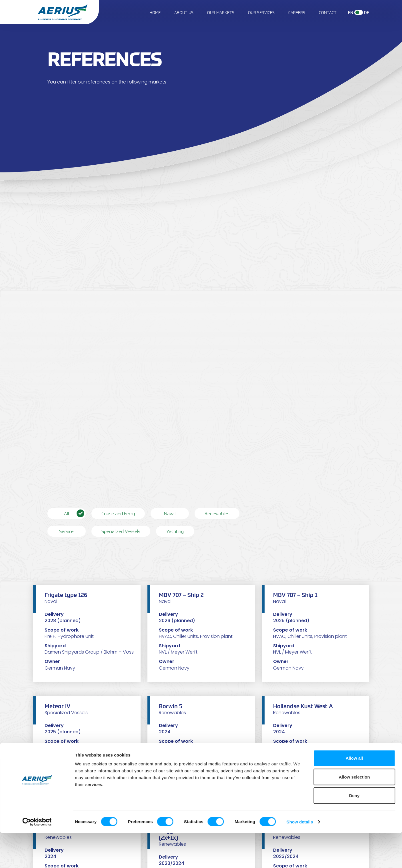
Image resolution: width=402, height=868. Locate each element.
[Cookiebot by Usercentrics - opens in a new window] (37, 857)
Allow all (354, 793)
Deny (354, 830)
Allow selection (354, 812)
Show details (300, 857)
